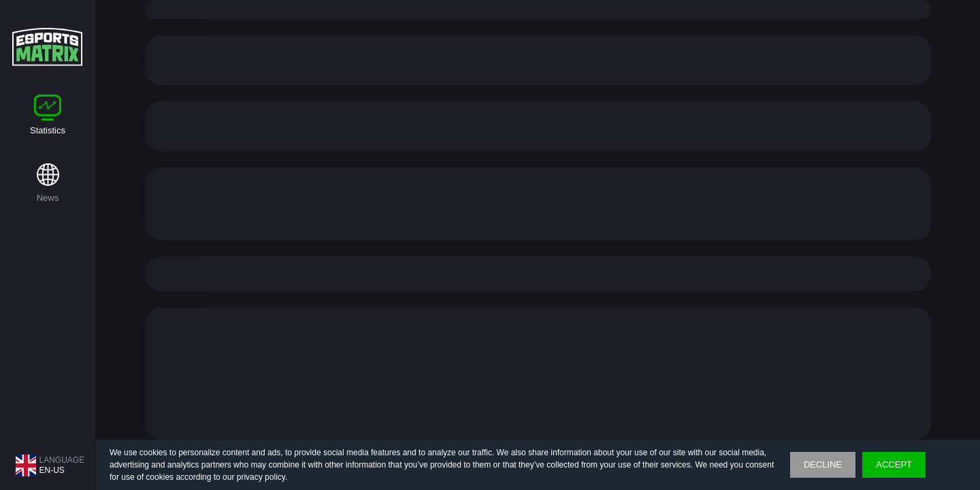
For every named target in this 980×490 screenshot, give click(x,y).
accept (894, 464)
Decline (823, 464)
